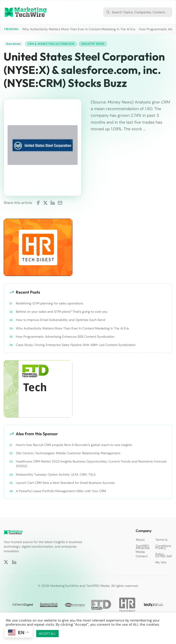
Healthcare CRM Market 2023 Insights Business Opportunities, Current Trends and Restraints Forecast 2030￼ (91, 464)
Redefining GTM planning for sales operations (49, 303)
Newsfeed (13, 44)
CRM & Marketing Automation (51, 44)
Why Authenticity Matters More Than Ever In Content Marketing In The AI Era (79, 29)
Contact (142, 556)
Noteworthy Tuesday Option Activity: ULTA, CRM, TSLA (56, 474)
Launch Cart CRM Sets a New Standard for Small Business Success (65, 483)
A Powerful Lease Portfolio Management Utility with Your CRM (61, 491)
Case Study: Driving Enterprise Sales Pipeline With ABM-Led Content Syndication (76, 345)
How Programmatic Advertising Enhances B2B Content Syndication (65, 337)
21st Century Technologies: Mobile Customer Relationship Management (68, 453)
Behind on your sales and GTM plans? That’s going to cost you (62, 312)
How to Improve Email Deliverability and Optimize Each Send (60, 320)
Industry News (93, 44)
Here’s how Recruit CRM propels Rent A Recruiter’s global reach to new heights (74, 445)
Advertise (143, 548)
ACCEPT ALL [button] (47, 634)
